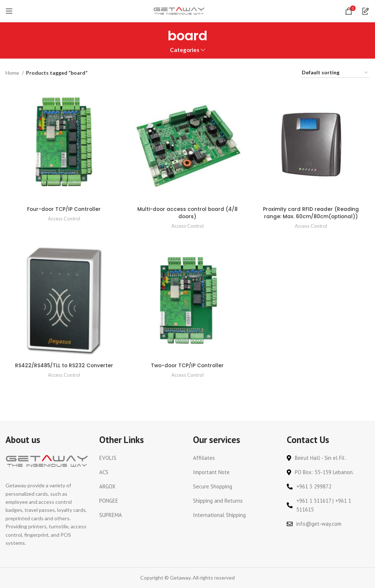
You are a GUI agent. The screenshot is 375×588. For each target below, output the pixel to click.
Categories (185, 50)
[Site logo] (179, 10)
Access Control (64, 218)
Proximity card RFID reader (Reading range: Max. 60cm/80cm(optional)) (311, 212)
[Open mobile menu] (9, 11)
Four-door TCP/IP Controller (64, 209)
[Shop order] (335, 73)
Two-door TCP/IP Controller (188, 365)
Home (13, 73)
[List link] (141, 458)
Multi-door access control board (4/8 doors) (187, 212)
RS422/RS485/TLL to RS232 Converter (64, 365)
